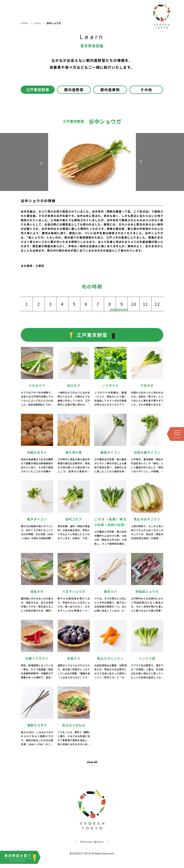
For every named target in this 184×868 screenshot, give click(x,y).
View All (92, 762)
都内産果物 (110, 90)
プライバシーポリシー (92, 842)
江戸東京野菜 (38, 90)
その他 (146, 90)
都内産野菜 (74, 90)
